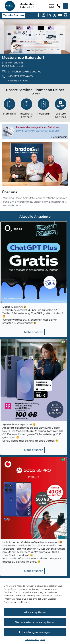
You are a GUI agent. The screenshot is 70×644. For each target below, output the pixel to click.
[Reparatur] (44, 108)
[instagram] (44, 15)
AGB (43, 639)
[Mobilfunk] (9, 108)
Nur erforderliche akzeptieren (35, 622)
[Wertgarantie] (35, 131)
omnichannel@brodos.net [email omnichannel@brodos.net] (52, 6)
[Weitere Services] (61, 109)
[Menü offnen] (65, 6)
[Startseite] (10, 6)
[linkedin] (49, 15)
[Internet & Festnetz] (26, 109)
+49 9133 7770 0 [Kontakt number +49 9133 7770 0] (18, 81)
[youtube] (60, 15)
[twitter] (55, 15)
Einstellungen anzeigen (35, 632)
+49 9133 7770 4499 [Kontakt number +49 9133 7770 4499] (59, 6)
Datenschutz (32, 639)
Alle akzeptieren (35, 612)
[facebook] (38, 15)
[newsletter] (65, 15)
